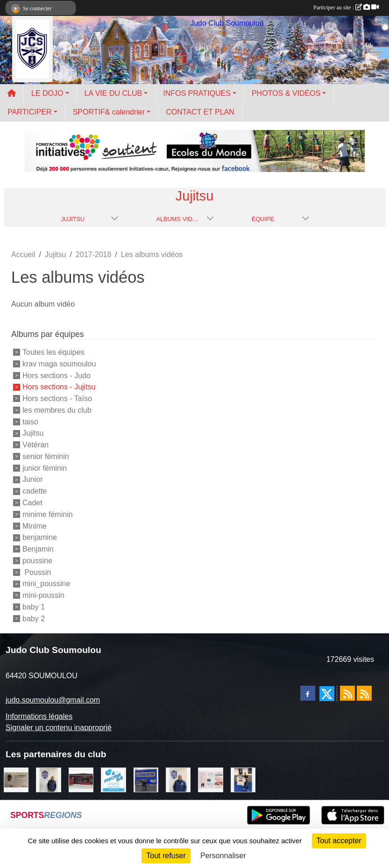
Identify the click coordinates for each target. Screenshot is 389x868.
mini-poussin (43, 595)
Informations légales (39, 716)
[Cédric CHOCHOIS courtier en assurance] (48, 779)
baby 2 (34, 618)
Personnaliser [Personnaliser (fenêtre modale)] (223, 856)
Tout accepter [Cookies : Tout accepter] (339, 841)
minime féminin (48, 514)
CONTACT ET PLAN (200, 112)
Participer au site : (346, 7)
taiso (30, 421)
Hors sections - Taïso (57, 398)
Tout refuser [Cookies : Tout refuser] (166, 856)
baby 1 (34, 607)
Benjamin (38, 549)
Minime (35, 526)
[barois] (16, 779)
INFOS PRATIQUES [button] (197, 93)
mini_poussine (46, 584)
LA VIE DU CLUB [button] (113, 93)
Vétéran (35, 445)
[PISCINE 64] (113, 779)
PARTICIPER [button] (30, 112)
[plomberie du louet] (178, 779)
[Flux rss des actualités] (347, 693)
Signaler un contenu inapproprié (59, 728)
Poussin (37, 572)
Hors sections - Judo (57, 375)
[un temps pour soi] (210, 779)
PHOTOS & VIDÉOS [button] (286, 93)
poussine (37, 561)
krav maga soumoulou (59, 364)
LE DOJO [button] (47, 93)
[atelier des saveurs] (81, 779)
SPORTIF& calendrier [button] (109, 112)
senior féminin (46, 456)
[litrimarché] (146, 779)
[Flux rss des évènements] (364, 693)
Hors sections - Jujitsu (59, 387)
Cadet (32, 503)
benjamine (40, 537)
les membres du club (57, 410)
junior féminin (45, 468)
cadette (35, 491)
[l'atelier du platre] (243, 779)
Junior (33, 479)
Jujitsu (33, 433)
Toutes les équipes (53, 352)
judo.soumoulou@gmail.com (53, 700)
